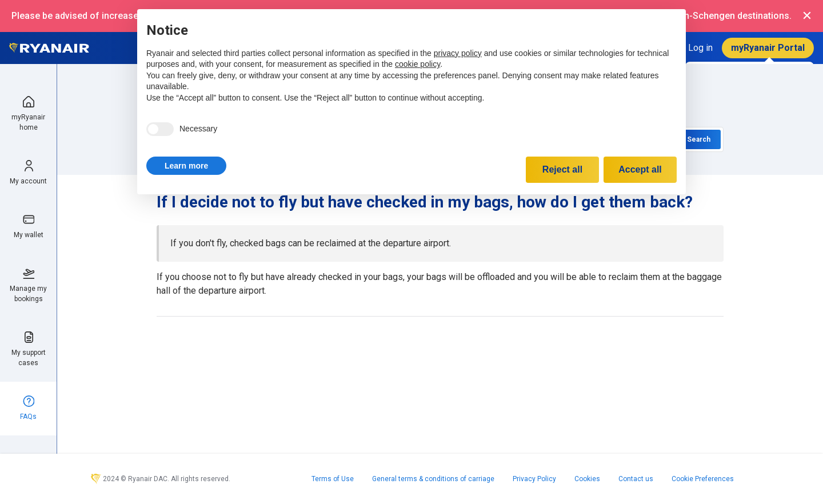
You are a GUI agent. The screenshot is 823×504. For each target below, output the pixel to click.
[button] (186, 166)
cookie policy (418, 64)
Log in (700, 48)
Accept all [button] (640, 169)
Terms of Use (333, 479)
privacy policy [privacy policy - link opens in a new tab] (458, 53)
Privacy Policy (534, 479)
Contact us (636, 479)
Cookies (587, 479)
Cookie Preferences (703, 479)
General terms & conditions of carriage (433, 479)
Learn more (186, 166)
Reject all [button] (562, 169)
